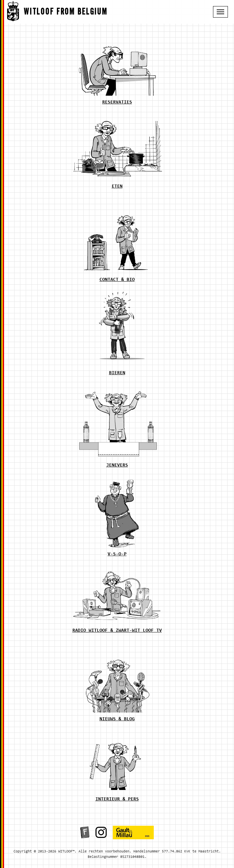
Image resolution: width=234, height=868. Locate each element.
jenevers (117, 465)
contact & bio (117, 280)
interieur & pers (117, 799)
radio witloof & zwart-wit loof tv (117, 631)
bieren (117, 373)
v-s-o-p (117, 554)
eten (117, 187)
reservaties (117, 102)
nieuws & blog (117, 719)
